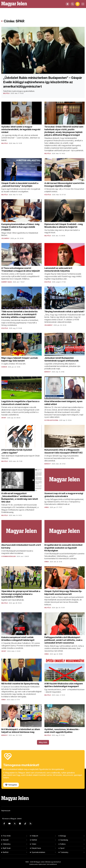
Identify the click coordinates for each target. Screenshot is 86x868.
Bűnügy (63, 836)
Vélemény (7, 844)
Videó (34, 844)
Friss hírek (7, 836)
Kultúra (63, 844)
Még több (43, 742)
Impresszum (6, 811)
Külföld (34, 840)
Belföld (6, 852)
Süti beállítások (52, 864)
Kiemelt (6, 840)
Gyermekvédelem (38, 852)
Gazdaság (64, 840)
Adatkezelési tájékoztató (38, 864)
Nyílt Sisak (7, 848)
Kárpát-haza (36, 848)
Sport (62, 848)
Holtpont (35, 836)
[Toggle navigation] (83, 4)
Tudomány (64, 852)
